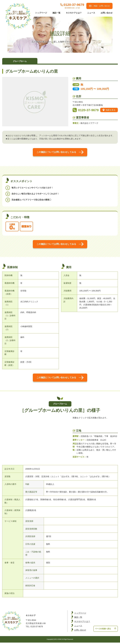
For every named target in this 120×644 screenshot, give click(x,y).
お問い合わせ (107, 13)
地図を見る (109, 110)
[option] (35, 418)
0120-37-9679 (88, 110)
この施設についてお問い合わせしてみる (60, 152)
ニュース (91, 13)
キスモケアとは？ (74, 13)
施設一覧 (56, 13)
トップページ (41, 13)
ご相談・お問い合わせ (99, 6)
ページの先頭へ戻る (105, 630)
